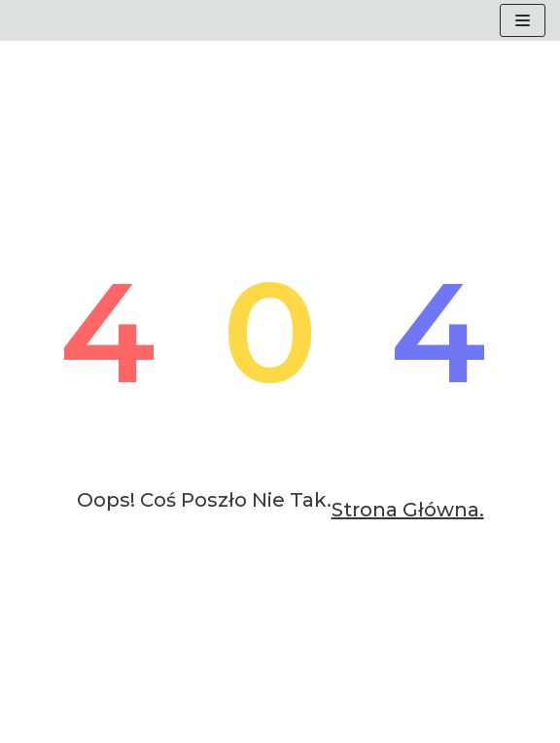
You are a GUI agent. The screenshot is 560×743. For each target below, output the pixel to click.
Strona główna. (408, 510)
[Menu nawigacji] (523, 20)
